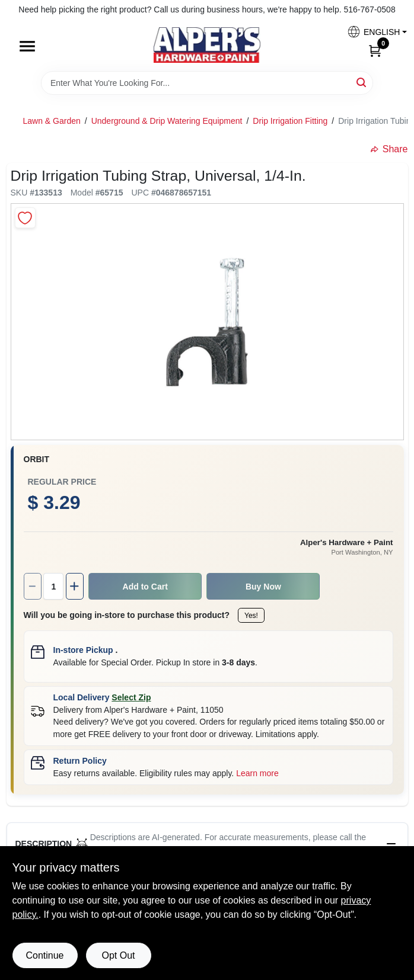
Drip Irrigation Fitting (290, 121)
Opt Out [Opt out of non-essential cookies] (118, 955)
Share (389, 149)
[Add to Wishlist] (25, 218)
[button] (372, 32)
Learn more (257, 773)
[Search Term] (207, 83)
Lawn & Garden (52, 121)
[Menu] (27, 46)
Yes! (251, 616)
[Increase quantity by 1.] (75, 586)
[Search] (362, 82)
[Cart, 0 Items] (375, 50)
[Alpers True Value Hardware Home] (207, 45)
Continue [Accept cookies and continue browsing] (44, 955)
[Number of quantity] (53, 586)
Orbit (37, 459)
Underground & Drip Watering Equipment (167, 121)
